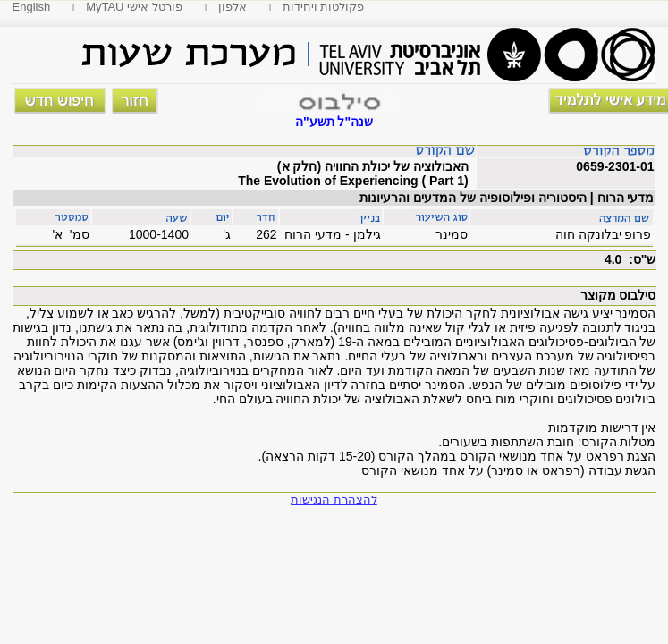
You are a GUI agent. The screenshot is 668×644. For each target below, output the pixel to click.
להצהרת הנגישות (334, 500)
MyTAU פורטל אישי (134, 7)
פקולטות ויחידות (324, 7)
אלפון (233, 7)
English (32, 7)
